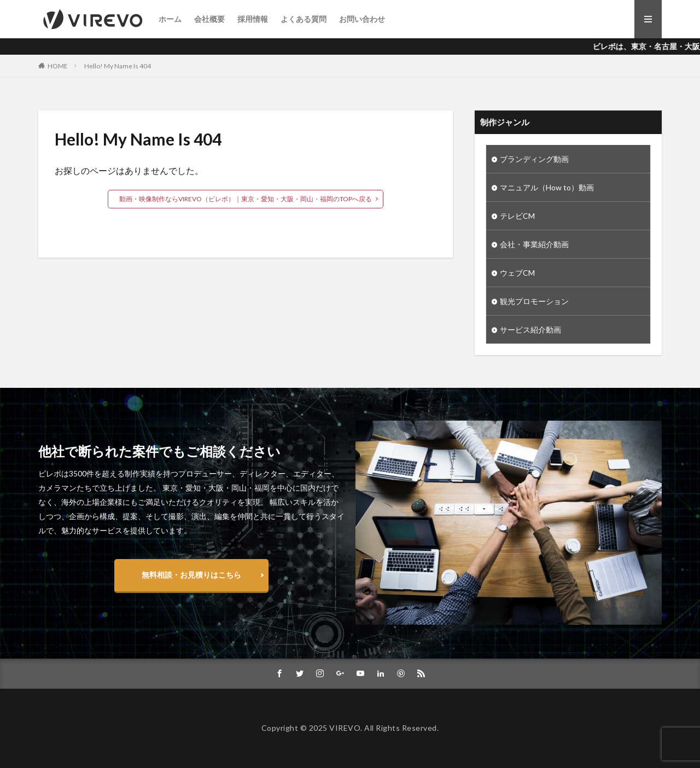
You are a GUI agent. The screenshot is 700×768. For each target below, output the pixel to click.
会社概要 (209, 19)
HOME (58, 66)
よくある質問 (304, 19)
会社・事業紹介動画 (534, 244)
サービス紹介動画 (530, 330)
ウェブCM (517, 273)
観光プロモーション (534, 301)
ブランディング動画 (534, 159)
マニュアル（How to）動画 (547, 187)
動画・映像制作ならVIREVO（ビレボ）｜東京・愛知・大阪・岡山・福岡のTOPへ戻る (246, 199)
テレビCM (517, 216)
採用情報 (253, 19)
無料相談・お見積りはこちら (191, 575)
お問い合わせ (362, 19)
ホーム (170, 19)
